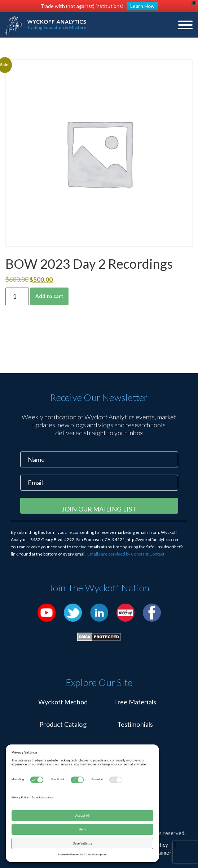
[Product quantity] (17, 297)
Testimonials (135, 724)
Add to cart (49, 296)
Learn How (142, 6)
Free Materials (135, 702)
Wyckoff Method (63, 702)
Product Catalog (63, 724)
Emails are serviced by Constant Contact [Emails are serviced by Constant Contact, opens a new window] (126, 554)
